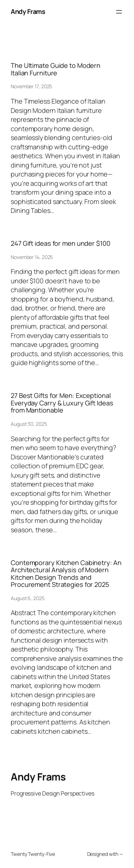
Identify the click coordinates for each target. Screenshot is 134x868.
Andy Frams (28, 11)
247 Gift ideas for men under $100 (61, 243)
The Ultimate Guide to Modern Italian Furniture (56, 69)
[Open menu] (119, 12)
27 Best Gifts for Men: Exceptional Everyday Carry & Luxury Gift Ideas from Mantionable (62, 403)
